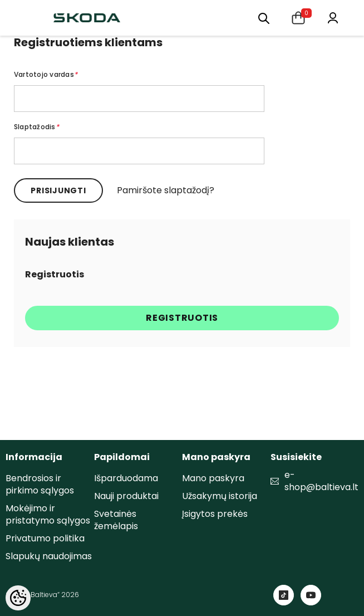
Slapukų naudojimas (49, 556)
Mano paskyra (213, 478)
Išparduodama (126, 478)
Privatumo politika (45, 538)
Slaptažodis (36, 127)
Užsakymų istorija (220, 496)
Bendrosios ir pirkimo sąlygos (40, 484)
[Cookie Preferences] (18, 598)
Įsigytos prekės (215, 514)
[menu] (264, 18)
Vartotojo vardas (46, 74)
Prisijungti (58, 190)
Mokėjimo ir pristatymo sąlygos (48, 514)
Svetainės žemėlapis (116, 520)
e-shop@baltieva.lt (321, 481)
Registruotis (182, 318)
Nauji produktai (126, 496)
